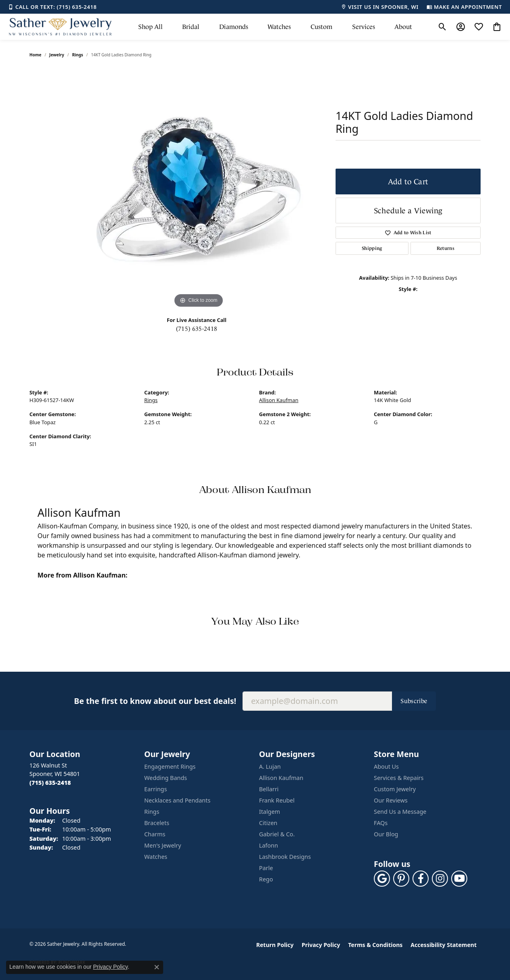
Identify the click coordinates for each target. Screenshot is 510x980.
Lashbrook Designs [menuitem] (285, 857)
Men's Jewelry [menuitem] (163, 845)
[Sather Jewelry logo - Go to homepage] (60, 27)
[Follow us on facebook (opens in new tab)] (421, 879)
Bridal (191, 27)
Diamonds (234, 27)
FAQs (381, 823)
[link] (52, 7)
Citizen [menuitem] (268, 823)
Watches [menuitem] (156, 857)
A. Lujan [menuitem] (270, 766)
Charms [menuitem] (155, 834)
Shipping (372, 248)
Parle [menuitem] (266, 868)
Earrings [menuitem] (155, 789)
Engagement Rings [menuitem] (170, 766)
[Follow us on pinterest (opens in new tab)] (401, 879)
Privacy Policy (321, 945)
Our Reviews (391, 800)
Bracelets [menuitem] (157, 823)
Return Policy (275, 945)
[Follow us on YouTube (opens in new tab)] (459, 879)
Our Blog (386, 834)
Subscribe (414, 701)
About (403, 27)
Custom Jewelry (395, 789)
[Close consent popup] (157, 967)
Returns (446, 248)
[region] (199, 189)
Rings (78, 55)
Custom (321, 27)
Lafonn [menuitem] (268, 845)
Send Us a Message (400, 812)
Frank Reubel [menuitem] (277, 800)
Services (364, 27)
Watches (279, 27)
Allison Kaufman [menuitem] (281, 778)
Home (35, 55)
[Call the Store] (50, 783)
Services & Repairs (399, 778)
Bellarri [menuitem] (269, 789)
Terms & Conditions (375, 945)
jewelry (57, 55)
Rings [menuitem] (152, 812)
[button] (443, 27)
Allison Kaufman (279, 400)
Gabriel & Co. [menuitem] (277, 834)
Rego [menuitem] (266, 879)
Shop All (150, 27)
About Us (386, 766)
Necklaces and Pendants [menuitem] (177, 800)
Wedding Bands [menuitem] (166, 778)
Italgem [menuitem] (270, 812)
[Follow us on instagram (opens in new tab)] (440, 879)
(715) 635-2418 (197, 329)
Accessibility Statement (444, 945)
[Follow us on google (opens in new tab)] (382, 879)
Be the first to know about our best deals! (155, 701)
